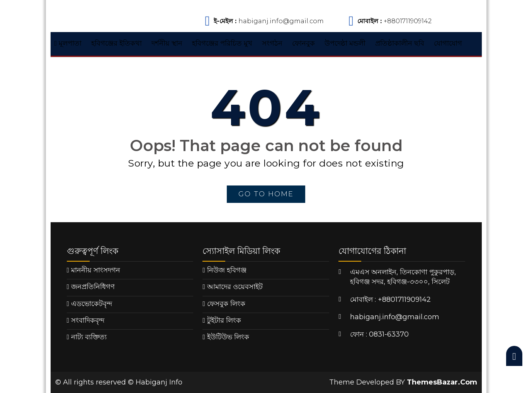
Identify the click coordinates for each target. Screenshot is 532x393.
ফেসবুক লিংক (226, 304)
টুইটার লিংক (224, 320)
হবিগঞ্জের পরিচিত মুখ (222, 43)
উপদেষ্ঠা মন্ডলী (345, 43)
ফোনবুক (303, 43)
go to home (266, 194)
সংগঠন (272, 43)
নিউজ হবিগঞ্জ (227, 270)
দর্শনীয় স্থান (167, 43)
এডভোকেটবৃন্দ (92, 304)
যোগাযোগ (448, 43)
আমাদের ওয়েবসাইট (235, 287)
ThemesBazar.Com (442, 382)
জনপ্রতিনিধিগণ (93, 287)
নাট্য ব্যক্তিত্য (89, 337)
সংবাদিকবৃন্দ (88, 320)
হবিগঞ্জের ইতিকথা (116, 43)
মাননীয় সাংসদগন (96, 270)
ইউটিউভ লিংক (228, 337)
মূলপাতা (68, 43)
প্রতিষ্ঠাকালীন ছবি (400, 43)
